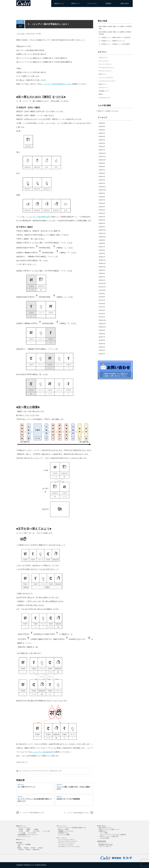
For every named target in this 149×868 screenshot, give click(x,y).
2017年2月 (102, 314)
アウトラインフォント (105, 71)
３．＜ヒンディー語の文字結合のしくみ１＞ (33, 813)
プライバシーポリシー (105, 846)
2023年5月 (102, 173)
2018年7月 (102, 277)
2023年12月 (102, 153)
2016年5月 (102, 344)
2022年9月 (102, 193)
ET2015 (21, 850)
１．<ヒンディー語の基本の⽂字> (38, 217)
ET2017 (33, 848)
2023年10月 (102, 160)
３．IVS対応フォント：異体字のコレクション (112, 41)
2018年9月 (102, 270)
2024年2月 (102, 146)
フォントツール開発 (64, 835)
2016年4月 (102, 347)
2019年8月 (102, 243)
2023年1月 (102, 183)
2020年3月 (102, 227)
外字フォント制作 (63, 829)
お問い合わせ (125, 3)
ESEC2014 (36, 850)
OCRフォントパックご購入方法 (109, 836)
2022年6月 (102, 203)
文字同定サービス (63, 833)
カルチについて (103, 58)
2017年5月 (102, 304)
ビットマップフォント (105, 64)
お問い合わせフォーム (105, 828)
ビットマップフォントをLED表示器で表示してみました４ (35, 800)
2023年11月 (102, 157)
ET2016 (40, 848)
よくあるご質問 (104, 838)
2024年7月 (102, 133)
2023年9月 (102, 163)
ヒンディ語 (46, 831)
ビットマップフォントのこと (66, 839)
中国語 (36, 829)
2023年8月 (102, 167)
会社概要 (28, 844)
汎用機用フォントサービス (66, 831)
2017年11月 (102, 287)
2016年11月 (102, 324)
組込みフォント (59, 3)
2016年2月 (102, 354)
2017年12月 (102, 283)
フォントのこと (62, 838)
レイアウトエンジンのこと (66, 845)
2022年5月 (102, 207)
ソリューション (92, 3)
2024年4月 (102, 143)
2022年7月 (102, 200)
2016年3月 (102, 350)
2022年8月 (102, 197)
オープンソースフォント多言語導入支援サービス (72, 828)
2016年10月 (102, 327)
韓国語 (28, 829)
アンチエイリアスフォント (107, 68)
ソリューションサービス (106, 78)
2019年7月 (102, 247)
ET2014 (28, 850)
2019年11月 (102, 233)
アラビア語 (36, 831)
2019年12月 (102, 230)
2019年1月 (102, 257)
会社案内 (108, 3)
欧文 (28, 831)
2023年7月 (102, 170)
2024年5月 (102, 140)
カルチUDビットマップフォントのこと (69, 846)
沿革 (19, 846)
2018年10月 (102, 267)
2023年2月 (102, 180)
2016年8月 (102, 334)
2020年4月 (102, 223)
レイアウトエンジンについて (39, 771)
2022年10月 (102, 190)
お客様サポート (103, 831)
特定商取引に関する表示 (106, 845)
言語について (103, 84)
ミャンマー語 (32, 833)
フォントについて (24, 771)
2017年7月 (102, 300)
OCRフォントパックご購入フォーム (109, 829)
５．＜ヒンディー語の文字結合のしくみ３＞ (77, 813)
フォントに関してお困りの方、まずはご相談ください (74, 788)
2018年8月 (102, 273)
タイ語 (21, 831)
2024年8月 (102, 130)
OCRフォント (76, 3)
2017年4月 (102, 307)
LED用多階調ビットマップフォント (28, 835)
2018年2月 (102, 280)
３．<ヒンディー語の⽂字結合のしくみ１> (56, 84)
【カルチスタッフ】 (56, 771)
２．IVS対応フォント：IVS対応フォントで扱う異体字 (114, 44)
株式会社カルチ (29, 865)
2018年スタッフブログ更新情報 (68, 799)
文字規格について (104, 91)
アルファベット (103, 88)
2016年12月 (102, 320)
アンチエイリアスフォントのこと (68, 841)
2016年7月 (102, 337)
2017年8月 (102, 297)
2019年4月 (102, 253)
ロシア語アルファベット (27, 787)
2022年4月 (102, 210)
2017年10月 (102, 290)
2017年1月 (102, 317)
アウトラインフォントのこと (66, 843)
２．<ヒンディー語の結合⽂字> (42, 752)
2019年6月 (102, 250)
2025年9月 (102, 123)
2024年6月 (102, 136)
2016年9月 (102, 330)
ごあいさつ (21, 844)
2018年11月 (102, 263)
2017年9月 (102, 294)
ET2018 (26, 848)
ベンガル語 (22, 833)
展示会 (101, 94)
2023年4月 (102, 177)
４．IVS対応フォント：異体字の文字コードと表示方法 (115, 37)
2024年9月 (102, 126)
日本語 (21, 829)
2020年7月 (102, 217)
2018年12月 (102, 260)
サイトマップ (102, 843)
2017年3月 (102, 310)
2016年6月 (102, 340)
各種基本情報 (102, 841)
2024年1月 (102, 150)
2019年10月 (102, 237)
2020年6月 (102, 220)
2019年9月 (102, 240)
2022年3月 (102, 213)
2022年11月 (102, 187)
